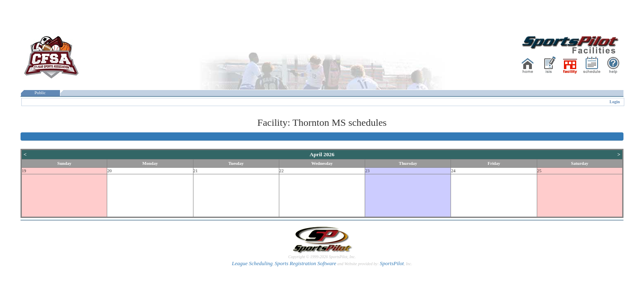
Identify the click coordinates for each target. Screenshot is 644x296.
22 (282, 171)
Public (40, 93)
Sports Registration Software (306, 263)
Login (615, 102)
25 (539, 171)
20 (109, 171)
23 (367, 171)
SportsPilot (392, 263)
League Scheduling (252, 263)
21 (196, 171)
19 (24, 171)
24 (453, 171)
